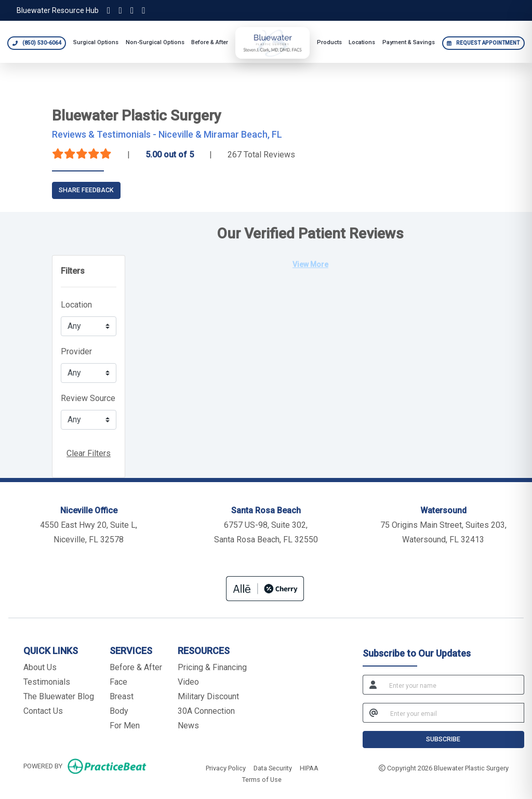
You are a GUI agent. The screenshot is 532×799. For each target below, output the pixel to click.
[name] (454, 685)
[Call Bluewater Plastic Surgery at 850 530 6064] (37, 43)
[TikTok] (120, 10)
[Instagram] (109, 10)
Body (119, 711)
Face (118, 682)
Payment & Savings (409, 42)
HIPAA (309, 767)
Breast (122, 696)
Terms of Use (262, 779)
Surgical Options (96, 42)
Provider (76, 351)
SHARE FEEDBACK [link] (86, 190)
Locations (362, 42)
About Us (40, 667)
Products (329, 42)
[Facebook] (132, 10)
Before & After (210, 42)
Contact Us (43, 711)
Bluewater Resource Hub (58, 10)
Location (76, 305)
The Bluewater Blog (59, 696)
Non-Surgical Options (155, 42)
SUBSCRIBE (443, 739)
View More (310, 264)
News (188, 725)
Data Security (273, 767)
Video (188, 682)
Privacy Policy (226, 767)
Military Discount (208, 696)
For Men (125, 725)
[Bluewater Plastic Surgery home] (272, 43)
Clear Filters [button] (89, 453)
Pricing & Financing (212, 667)
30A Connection (206, 711)
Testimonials (47, 682)
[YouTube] (143, 10)
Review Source (88, 398)
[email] (454, 713)
